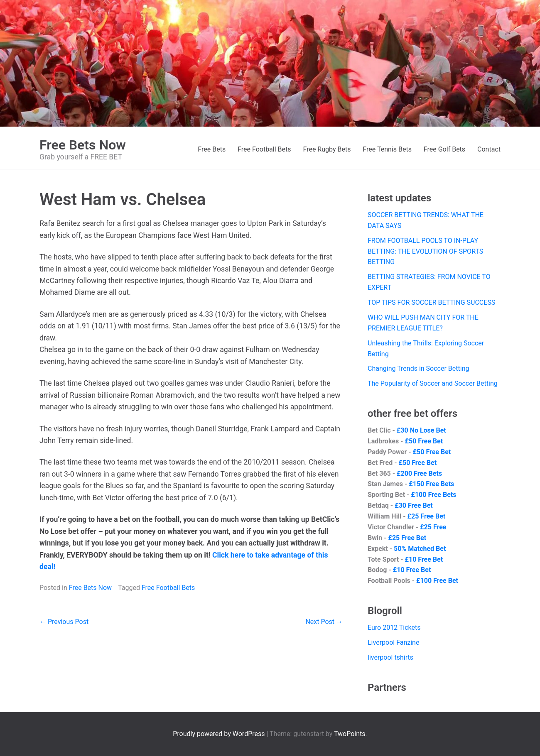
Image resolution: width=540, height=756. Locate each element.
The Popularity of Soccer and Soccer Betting (433, 383)
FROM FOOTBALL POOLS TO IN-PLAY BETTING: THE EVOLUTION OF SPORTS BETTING (425, 251)
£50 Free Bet (424, 441)
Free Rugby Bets (327, 149)
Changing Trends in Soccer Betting (418, 368)
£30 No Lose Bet (421, 430)
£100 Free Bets (433, 495)
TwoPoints (350, 734)
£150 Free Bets (431, 484)
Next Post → (324, 622)
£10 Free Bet (424, 559)
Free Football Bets (264, 149)
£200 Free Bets (419, 473)
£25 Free (433, 527)
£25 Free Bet (427, 516)
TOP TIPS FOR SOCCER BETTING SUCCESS (431, 302)
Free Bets (212, 149)
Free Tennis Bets (387, 149)
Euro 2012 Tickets (394, 628)
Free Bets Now (83, 145)
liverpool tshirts (390, 657)
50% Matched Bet (420, 549)
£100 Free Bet (437, 581)
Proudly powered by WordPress (220, 734)
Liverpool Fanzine (393, 642)
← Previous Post (64, 622)
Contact (489, 149)
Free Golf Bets (444, 149)
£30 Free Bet (414, 505)
